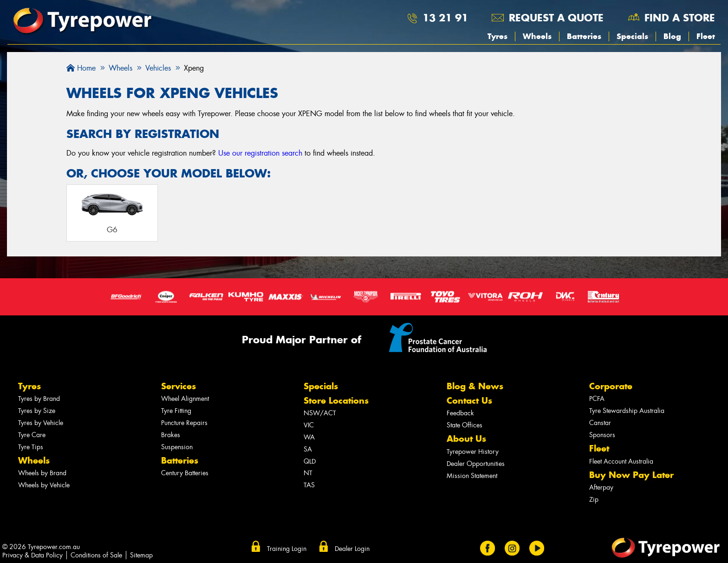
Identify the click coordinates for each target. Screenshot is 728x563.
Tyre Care (32, 435)
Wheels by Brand (42, 473)
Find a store (680, 18)
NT (308, 473)
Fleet (706, 36)
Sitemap (141, 555)
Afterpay (601, 488)
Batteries (584, 36)
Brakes (171, 435)
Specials (632, 36)
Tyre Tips (31, 447)
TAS (309, 485)
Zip (594, 500)
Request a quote (556, 18)
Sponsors (602, 435)
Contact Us (469, 401)
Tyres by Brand (39, 399)
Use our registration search (260, 153)
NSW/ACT (320, 413)
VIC (309, 425)
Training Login (287, 549)
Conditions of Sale (96, 555)
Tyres (497, 36)
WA (309, 437)
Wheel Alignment (185, 399)
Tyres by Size (37, 411)
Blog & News (475, 386)
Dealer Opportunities (476, 464)
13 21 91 (445, 18)
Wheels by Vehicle (44, 485)
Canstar (600, 423)
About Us (466, 439)
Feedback (460, 413)
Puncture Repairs (184, 423)
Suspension (177, 447)
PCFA (597, 399)
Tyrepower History (473, 452)
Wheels (537, 36)
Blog (672, 36)
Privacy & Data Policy (32, 555)
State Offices (465, 425)
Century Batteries (185, 473)
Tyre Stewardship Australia (627, 411)
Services (179, 386)
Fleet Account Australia (621, 462)
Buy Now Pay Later (631, 475)
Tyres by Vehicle (41, 423)
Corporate (611, 386)
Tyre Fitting (176, 411)
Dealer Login (352, 549)
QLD (310, 462)
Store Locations (336, 401)
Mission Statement (472, 476)
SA (308, 449)
